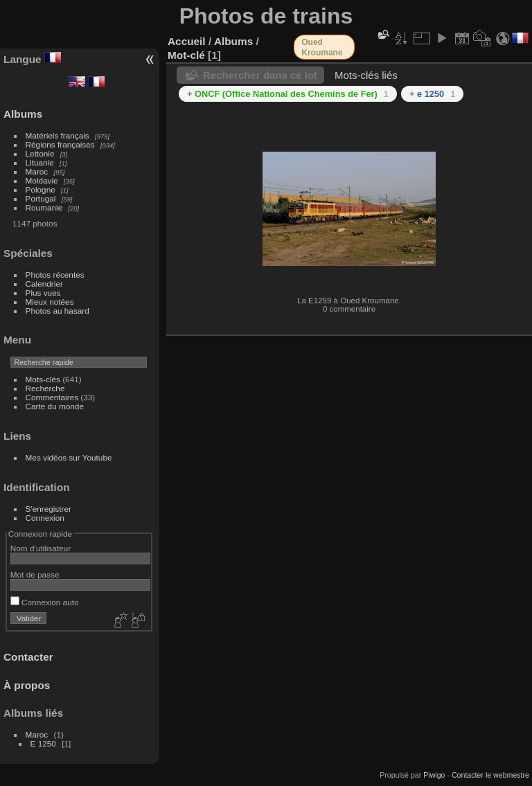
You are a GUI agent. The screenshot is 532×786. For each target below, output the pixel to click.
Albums (23, 114)
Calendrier (44, 284)
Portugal (41, 198)
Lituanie (40, 162)
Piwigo (434, 775)
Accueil (187, 41)
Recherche (45, 388)
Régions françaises (60, 144)
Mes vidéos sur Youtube (69, 457)
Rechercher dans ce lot (260, 75)
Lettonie (40, 153)
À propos (27, 685)
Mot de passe (35, 574)
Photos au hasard (57, 311)
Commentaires (52, 397)
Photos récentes (55, 275)
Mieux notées (50, 302)
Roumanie (44, 207)
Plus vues (43, 293)
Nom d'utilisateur (41, 548)
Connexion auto (45, 602)
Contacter (28, 657)
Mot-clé (186, 55)
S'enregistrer (48, 509)
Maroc (37, 171)
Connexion (45, 518)
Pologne (41, 189)
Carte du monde (55, 406)
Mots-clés (43, 379)
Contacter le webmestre (490, 775)
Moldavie (42, 180)
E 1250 (43, 743)
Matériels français (57, 135)
